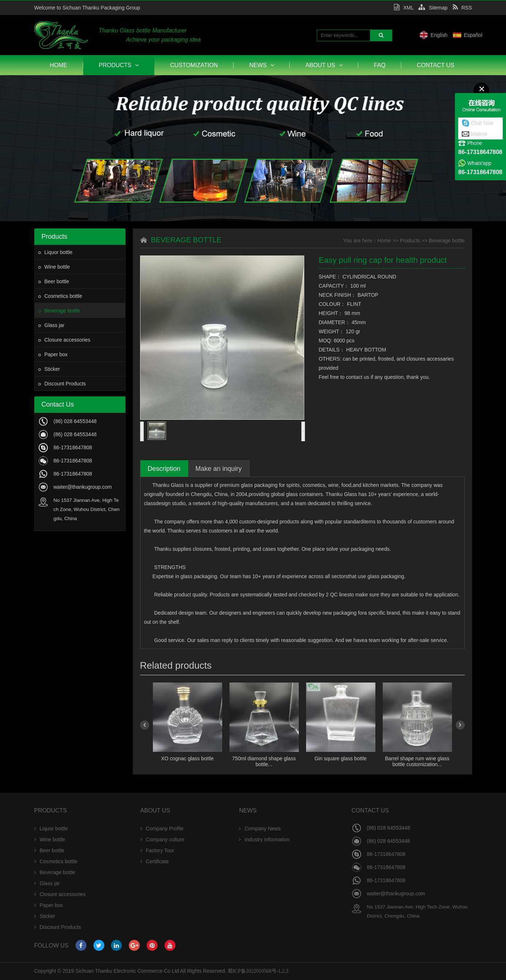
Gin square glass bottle (341, 758)
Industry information (264, 839)
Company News (260, 829)
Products (119, 65)
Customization (194, 65)
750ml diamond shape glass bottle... (264, 761)
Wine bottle (54, 267)
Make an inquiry (219, 469)
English (471, 35)
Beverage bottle (59, 311)
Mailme (479, 134)
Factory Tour (157, 850)
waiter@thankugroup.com (83, 487)
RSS (462, 8)
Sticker (49, 369)
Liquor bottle (55, 252)
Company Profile (162, 829)
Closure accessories (64, 340)
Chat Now (482, 123)
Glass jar (51, 325)
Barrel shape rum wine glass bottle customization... (417, 761)
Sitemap (433, 8)
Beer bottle (54, 281)
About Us (324, 65)
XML (404, 8)
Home (59, 65)
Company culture (163, 839)
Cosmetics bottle (60, 296)
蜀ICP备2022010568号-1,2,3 (258, 971)
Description (164, 469)
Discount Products (62, 384)
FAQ (380, 65)
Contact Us (436, 65)
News (262, 65)
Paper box (53, 354)
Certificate (155, 861)
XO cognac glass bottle (188, 758)
